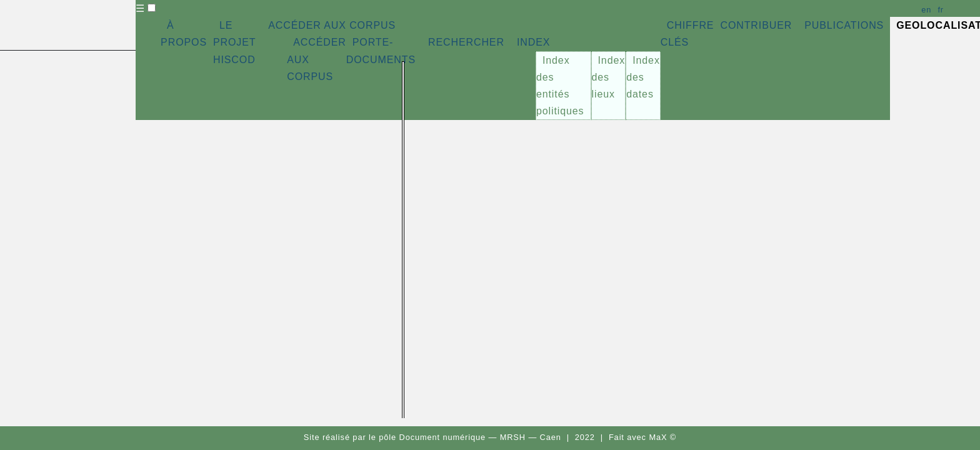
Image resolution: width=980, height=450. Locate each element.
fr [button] (941, 10)
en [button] (926, 10)
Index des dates (643, 77)
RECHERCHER (466, 42)
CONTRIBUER (756, 25)
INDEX (533, 42)
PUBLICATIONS (844, 25)
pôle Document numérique (432, 437)
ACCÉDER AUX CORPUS (332, 25)
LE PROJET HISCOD (234, 42)
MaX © (662, 437)
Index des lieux (609, 77)
